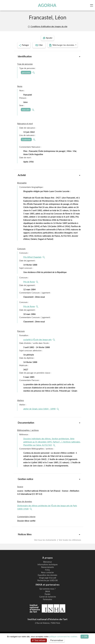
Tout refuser (39, 640)
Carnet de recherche (48, 603)
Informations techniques (48, 571)
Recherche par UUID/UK (48, 587)
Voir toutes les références (70, 546)
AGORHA (47, 5)
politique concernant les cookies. (63, 637)
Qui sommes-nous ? (47, 595)
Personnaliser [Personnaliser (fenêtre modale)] (57, 640)
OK (85, 637)
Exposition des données (47, 581)
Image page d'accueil (48, 584)
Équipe (47, 600)
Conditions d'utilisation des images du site (47, 26)
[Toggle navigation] (92, 5)
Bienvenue (47, 568)
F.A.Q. (47, 576)
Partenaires (47, 606)
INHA (48, 598)
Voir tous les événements (45, 546)
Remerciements (48, 573)
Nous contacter (47, 579)
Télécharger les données (47, 52)
